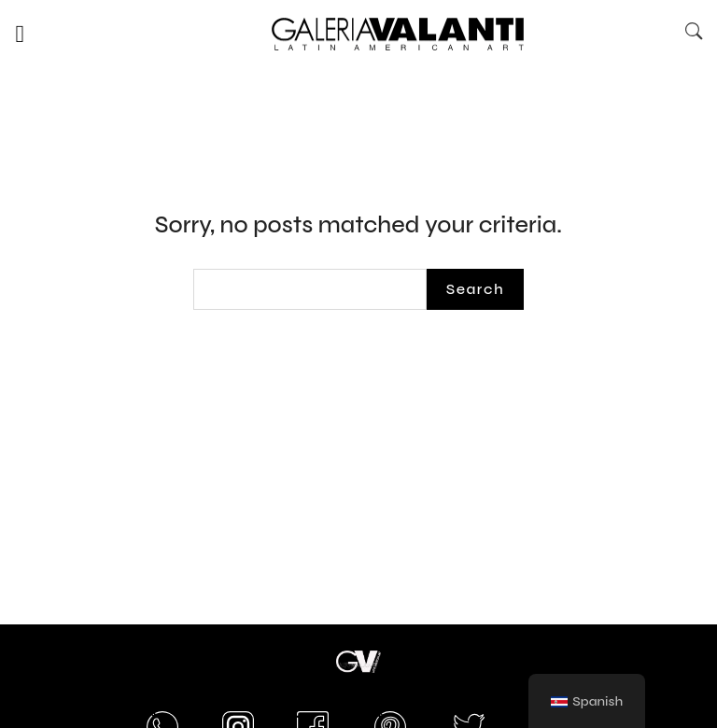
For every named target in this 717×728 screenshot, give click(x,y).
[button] (20, 34)
